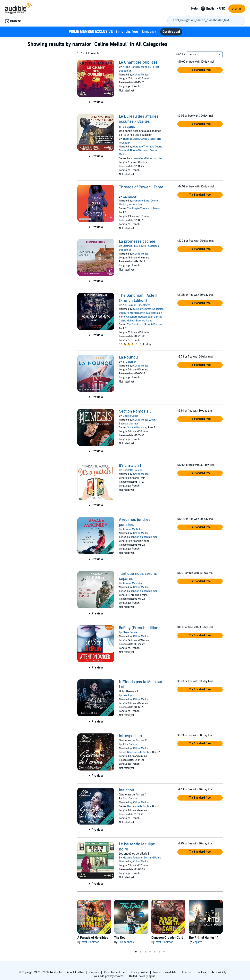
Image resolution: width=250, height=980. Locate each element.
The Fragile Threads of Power (144, 209)
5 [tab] (155, 952)
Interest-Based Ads (165, 972)
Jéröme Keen (136, 205)
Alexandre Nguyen (136, 317)
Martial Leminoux (140, 313)
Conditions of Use (115, 972)
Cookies (201, 972)
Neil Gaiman (130, 305)
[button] (200, 70)
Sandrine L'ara (141, 201)
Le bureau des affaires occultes (145, 158)
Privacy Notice (139, 972)
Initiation (127, 790)
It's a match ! (130, 466)
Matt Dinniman (91, 942)
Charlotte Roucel (132, 470)
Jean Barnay (155, 317)
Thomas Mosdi (131, 139)
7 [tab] (164, 952)
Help (194, 9)
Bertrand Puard (152, 858)
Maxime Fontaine (133, 858)
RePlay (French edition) (139, 628)
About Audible (75, 972)
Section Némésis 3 (135, 411)
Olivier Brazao (148, 139)
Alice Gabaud (130, 744)
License (187, 972)
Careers (94, 972)
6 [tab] (159, 952)
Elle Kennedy (126, 942)
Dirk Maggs (144, 305)
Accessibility (219, 972)
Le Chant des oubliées (138, 62)
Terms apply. (113, 32)
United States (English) (143, 976)
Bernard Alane (144, 321)
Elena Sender (130, 632)
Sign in (237, 8)
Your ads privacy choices (109, 976)
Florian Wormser (139, 151)
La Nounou (128, 357)
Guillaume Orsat (142, 309)
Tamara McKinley (133, 529)
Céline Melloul (141, 75)
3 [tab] (145, 952)
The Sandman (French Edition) (144, 325)
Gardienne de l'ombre (139, 752)
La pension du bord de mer (142, 537)
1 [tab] (136, 952)
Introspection (130, 736)
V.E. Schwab (130, 197)
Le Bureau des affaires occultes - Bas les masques (139, 122)
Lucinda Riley (130, 246)
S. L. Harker (129, 362)
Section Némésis (137, 428)
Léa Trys (127, 695)
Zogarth (198, 942)
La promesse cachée (137, 241)
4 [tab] (150, 952)
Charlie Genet (130, 416)
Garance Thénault (143, 147)
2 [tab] (141, 952)
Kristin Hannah (131, 67)
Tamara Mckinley (133, 583)
